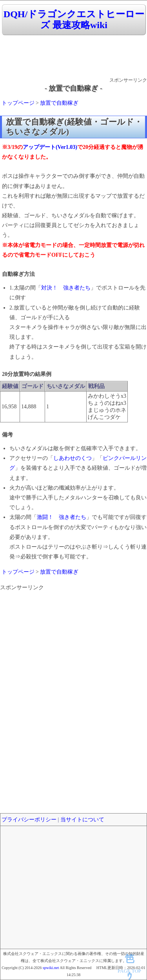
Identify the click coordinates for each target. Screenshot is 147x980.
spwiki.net (51, 968)
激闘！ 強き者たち (62, 517)
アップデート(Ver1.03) (50, 147)
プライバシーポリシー (29, 820)
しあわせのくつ (73, 458)
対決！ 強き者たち (66, 288)
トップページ (18, 103)
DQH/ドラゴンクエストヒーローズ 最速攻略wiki (74, 20)
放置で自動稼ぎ (59, 103)
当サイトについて (82, 820)
